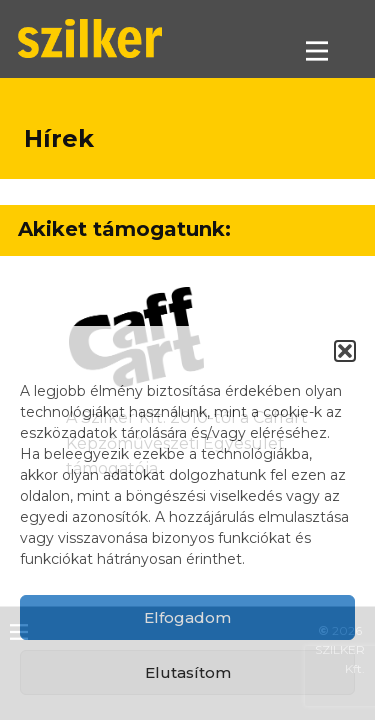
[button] (345, 351)
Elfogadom (187, 617)
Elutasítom (188, 672)
